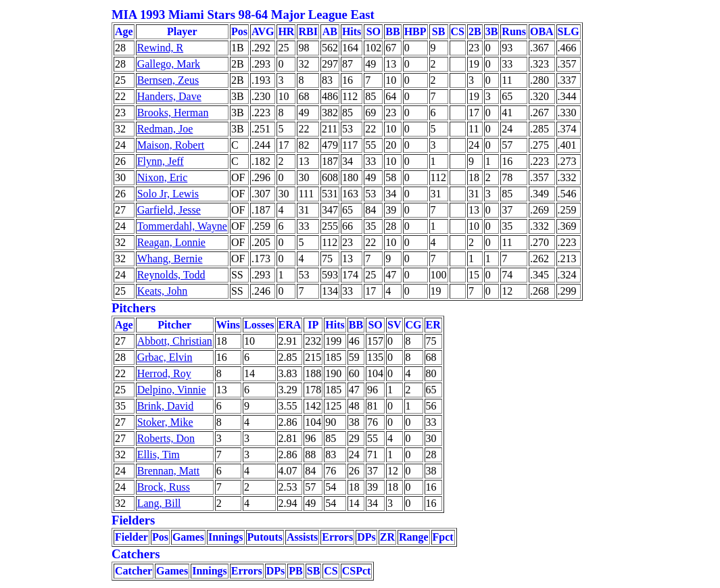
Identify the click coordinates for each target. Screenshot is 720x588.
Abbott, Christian (175, 341)
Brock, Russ (164, 487)
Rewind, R (160, 48)
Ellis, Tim (159, 455)
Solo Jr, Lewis (168, 194)
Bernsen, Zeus (168, 80)
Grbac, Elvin (165, 357)
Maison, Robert (171, 145)
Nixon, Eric (163, 177)
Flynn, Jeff (161, 161)
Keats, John (163, 291)
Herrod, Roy (164, 373)
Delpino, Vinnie (172, 390)
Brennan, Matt (168, 471)
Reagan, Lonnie (171, 242)
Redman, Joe (165, 129)
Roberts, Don (166, 438)
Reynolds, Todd (171, 275)
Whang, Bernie (170, 259)
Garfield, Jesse (169, 210)
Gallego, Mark (169, 64)
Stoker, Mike (165, 422)
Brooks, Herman (173, 113)
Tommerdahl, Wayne (182, 226)
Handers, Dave (169, 96)
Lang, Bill (159, 503)
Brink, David (166, 406)
